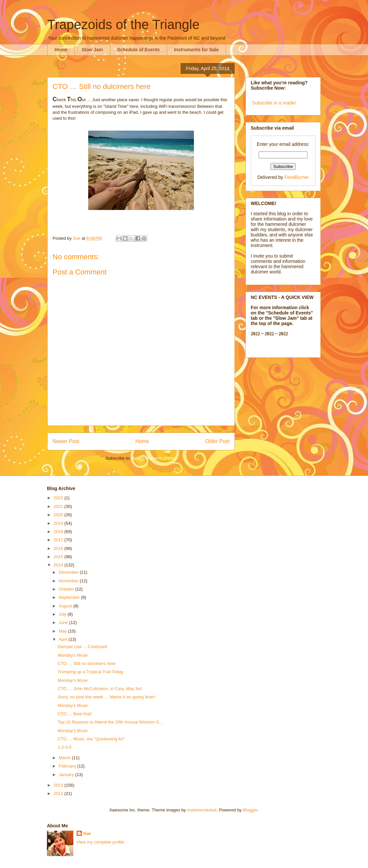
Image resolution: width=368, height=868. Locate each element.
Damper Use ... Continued (82, 647)
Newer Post (66, 441)
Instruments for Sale (196, 50)
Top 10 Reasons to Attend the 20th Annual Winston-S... (110, 722)
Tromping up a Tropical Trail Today (90, 672)
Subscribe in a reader (274, 103)
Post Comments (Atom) (154, 458)
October (67, 589)
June (64, 622)
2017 (59, 540)
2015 (59, 557)
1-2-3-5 (64, 747)
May (63, 631)
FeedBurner (297, 177)
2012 (59, 793)
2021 (59, 506)
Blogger (250, 810)
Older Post (217, 441)
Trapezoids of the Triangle (123, 24)
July (63, 614)
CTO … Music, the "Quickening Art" (91, 739)
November (69, 581)
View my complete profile (100, 842)
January (67, 775)
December (69, 572)
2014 (59, 565)
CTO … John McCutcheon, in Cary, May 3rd (99, 689)
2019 (59, 523)
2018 (59, 532)
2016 (59, 548)
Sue (87, 833)
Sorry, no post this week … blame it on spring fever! (107, 697)
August (66, 606)
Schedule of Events (139, 50)
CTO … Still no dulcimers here (86, 663)
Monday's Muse (73, 655)
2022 (59, 498)
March (65, 758)
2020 (59, 515)
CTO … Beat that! (74, 714)
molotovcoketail (202, 810)
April (64, 639)
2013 (59, 785)
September (70, 597)
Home (61, 50)
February (68, 766)
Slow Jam (92, 50)
